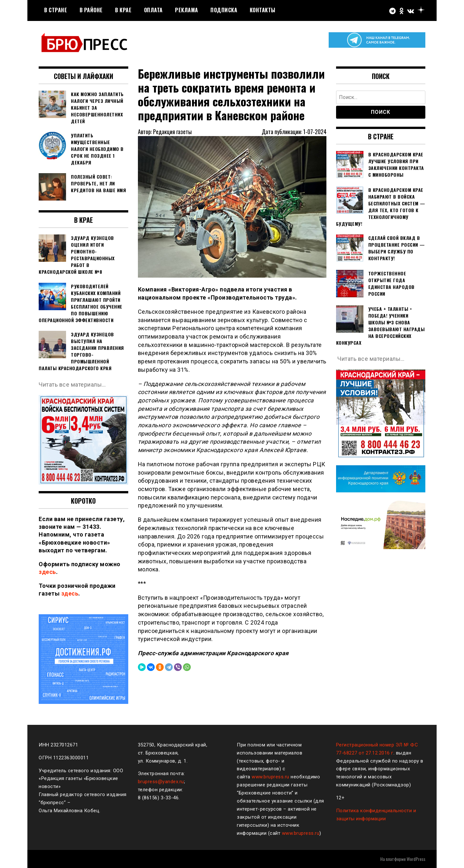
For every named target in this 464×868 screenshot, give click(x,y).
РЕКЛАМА (187, 10)
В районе (91, 10)
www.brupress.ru (271, 777)
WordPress (416, 859)
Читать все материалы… (72, 385)
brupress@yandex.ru (161, 782)
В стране (56, 10)
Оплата (153, 10)
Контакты (263, 10)
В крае (123, 10)
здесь (47, 572)
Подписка (224, 10)
